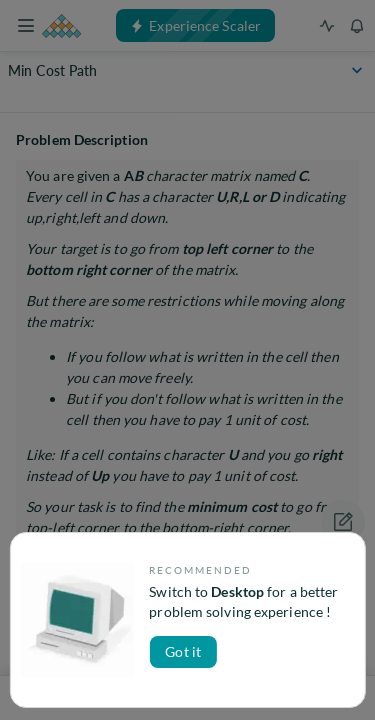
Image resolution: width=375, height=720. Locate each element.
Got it (183, 651)
